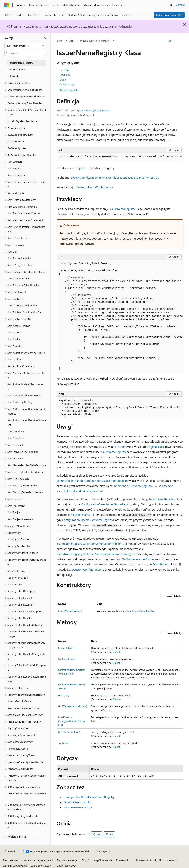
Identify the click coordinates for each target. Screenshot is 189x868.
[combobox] (25, 46)
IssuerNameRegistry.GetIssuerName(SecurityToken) (89, 544)
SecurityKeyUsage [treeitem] (17, 578)
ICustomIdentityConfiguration (95, 187)
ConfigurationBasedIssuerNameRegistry (107, 504)
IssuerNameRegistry (122, 209)
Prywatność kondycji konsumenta (155, 860)
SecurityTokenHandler (78, 802)
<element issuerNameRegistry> (134, 486)
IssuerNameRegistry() (70, 611)
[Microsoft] (7, 5)
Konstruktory (67, 84)
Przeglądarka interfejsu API (95, 41)
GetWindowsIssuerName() (73, 706)
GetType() (64, 695)
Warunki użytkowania (15, 866)
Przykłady (65, 75)
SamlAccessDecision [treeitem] (19, 326)
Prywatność (123, 860)
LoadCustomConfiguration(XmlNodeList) (71, 721)
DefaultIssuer (161, 564)
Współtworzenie (103, 860)
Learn (60, 41)
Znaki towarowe (40, 866)
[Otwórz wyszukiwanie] (171, 5)
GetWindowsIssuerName (138, 559)
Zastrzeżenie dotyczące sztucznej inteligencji (28, 860)
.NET (72, 41)
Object (80, 168)
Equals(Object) (66, 648)
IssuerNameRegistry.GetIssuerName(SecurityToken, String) (94, 554)
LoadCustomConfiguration (84, 569)
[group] (120, 157)
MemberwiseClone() (69, 732)
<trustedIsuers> (81, 515)
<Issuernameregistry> (78, 807)
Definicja (64, 70)
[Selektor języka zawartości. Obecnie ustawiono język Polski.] (10, 852)
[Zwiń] (45, 38)
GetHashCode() (67, 659)
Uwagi (63, 80)
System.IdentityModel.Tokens (93, 110)
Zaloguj (180, 5)
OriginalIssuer (155, 447)
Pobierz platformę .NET (169, 15)
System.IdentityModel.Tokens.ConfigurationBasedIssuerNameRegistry (115, 177)
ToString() (64, 743)
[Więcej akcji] (180, 41)
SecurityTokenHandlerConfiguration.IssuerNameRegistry (93, 481)
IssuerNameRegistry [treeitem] (22, 63)
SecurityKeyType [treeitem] (17, 571)
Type (103, 695)
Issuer (121, 447)
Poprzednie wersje (67, 860)
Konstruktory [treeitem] (18, 69)
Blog (84, 860)
